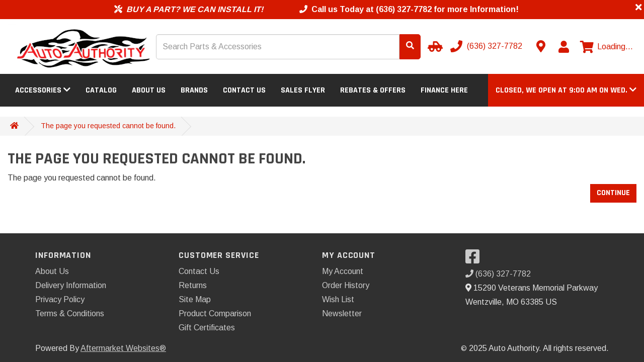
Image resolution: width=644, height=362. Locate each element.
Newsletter (342, 313)
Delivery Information (71, 285)
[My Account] (563, 47)
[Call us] (487, 46)
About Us (149, 90)
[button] (566, 90)
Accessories (43, 90)
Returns (193, 285)
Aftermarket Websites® (123, 348)
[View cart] (607, 47)
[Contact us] (541, 46)
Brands (194, 90)
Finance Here (444, 90)
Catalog (101, 90)
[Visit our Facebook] (475, 260)
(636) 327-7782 (498, 274)
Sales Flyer (303, 90)
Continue (613, 193)
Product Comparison (215, 313)
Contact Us (244, 90)
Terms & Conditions (70, 313)
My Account (343, 271)
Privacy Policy (60, 299)
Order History (346, 285)
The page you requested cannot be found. (108, 126)
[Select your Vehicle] (434, 46)
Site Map (195, 299)
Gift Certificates (207, 328)
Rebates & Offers (373, 90)
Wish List (338, 299)
